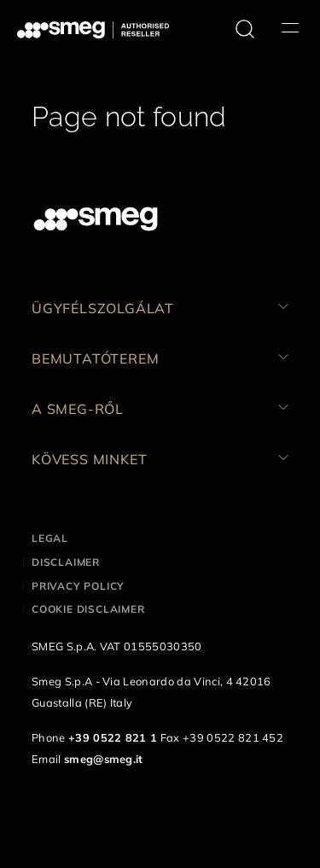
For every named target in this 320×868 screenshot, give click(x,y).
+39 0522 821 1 (113, 737)
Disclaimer (66, 562)
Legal (50, 538)
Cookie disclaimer (88, 609)
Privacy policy (78, 586)
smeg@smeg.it (104, 759)
